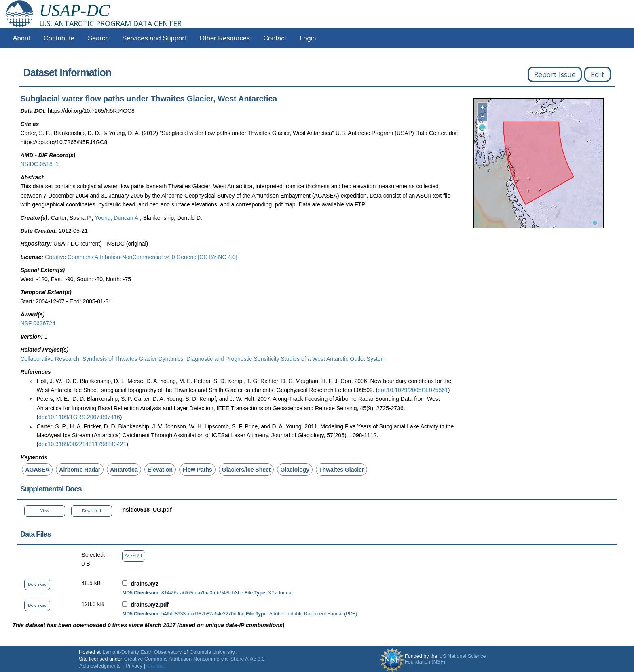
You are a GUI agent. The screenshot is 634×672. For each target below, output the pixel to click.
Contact (275, 38)
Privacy (134, 666)
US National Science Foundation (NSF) (445, 659)
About (22, 38)
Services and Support (154, 38)
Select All (134, 556)
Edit (598, 74)
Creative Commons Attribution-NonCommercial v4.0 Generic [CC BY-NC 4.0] (141, 257)
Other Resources (225, 38)
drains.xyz (144, 584)
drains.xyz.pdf (150, 605)
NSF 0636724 (38, 323)
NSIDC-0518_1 (39, 164)
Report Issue (555, 74)
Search (98, 38)
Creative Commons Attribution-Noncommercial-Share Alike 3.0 (194, 659)
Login (308, 38)
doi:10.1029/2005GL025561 (413, 390)
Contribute (59, 38)
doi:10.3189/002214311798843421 (82, 444)
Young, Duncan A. (117, 218)
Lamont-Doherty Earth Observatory (142, 652)
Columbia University (212, 652)
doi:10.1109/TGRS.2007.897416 (79, 417)
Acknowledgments (100, 666)
